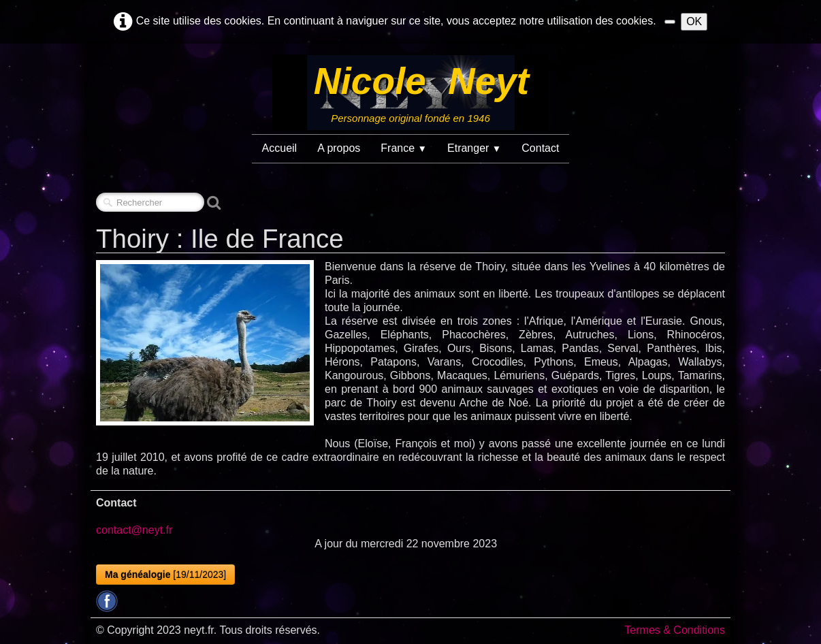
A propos (339, 148)
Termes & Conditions (675, 630)
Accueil (280, 148)
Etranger (474, 148)
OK (694, 21)
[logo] (410, 93)
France (404, 148)
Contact (540, 148)
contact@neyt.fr (134, 530)
